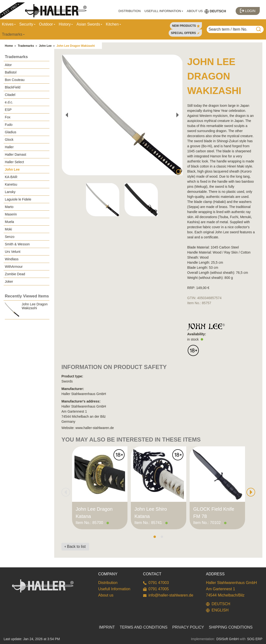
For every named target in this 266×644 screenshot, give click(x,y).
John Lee (45, 46)
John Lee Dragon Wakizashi (76, 46)
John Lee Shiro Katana (151, 513)
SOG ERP (255, 639)
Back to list (76, 547)
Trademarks (26, 46)
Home (9, 46)
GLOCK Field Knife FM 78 (214, 513)
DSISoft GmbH (228, 639)
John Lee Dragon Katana (94, 513)
